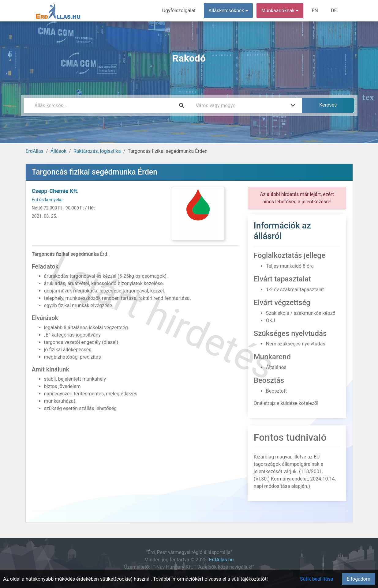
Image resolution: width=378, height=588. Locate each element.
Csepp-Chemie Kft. (55, 191)
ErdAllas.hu (221, 560)
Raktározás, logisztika (97, 151)
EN (315, 11)
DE (334, 11)
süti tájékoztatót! (250, 579)
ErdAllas (35, 151)
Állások (58, 151)
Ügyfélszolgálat (179, 11)
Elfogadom (358, 579)
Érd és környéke (47, 200)
